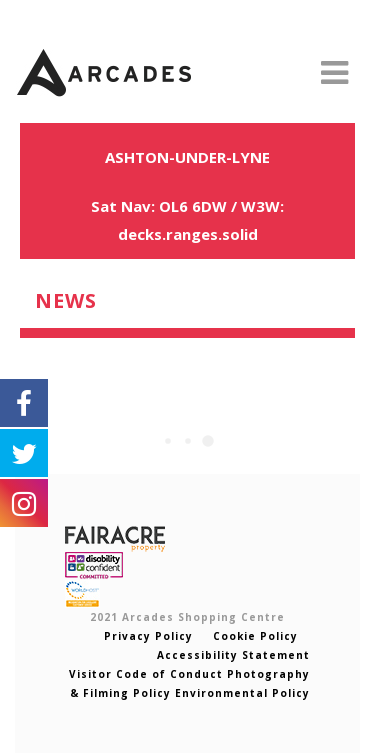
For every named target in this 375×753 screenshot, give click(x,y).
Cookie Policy (253, 636)
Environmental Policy (242, 693)
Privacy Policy (148, 636)
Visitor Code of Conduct (146, 674)
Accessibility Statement (233, 655)
